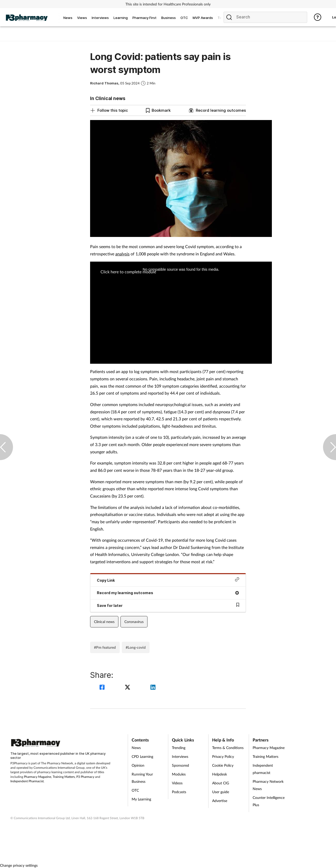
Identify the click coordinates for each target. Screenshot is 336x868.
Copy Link (168, 580)
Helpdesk (220, 774)
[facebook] (103, 688)
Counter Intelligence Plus (269, 801)
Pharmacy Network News (268, 785)
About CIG (221, 783)
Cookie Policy (223, 765)
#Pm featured (105, 647)
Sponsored (180, 765)
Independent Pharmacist (27, 781)
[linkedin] (153, 688)
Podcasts (179, 792)
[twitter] (128, 688)
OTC (135, 790)
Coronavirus (134, 622)
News (136, 748)
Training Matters (64, 777)
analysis (122, 254)
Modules (179, 774)
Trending (179, 748)
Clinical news (104, 622)
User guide (221, 792)
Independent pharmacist (263, 769)
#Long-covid (136, 647)
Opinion (138, 765)
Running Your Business (142, 778)
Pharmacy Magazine (38, 777)
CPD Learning (142, 756)
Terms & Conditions (228, 748)
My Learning (141, 799)
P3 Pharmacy (85, 777)
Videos (177, 783)
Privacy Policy (223, 756)
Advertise (220, 801)
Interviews (180, 756)
